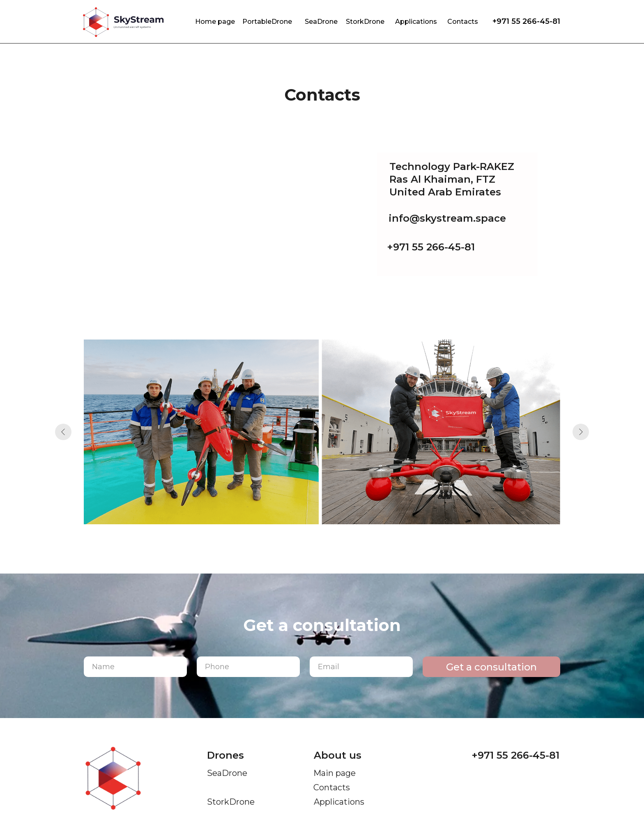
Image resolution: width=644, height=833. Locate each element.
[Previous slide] (63, 432)
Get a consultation (491, 667)
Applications (416, 22)
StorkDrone (365, 22)
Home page (215, 22)
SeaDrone (321, 22)
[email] (361, 667)
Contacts (463, 22)
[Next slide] (581, 432)
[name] (135, 667)
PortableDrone (267, 22)
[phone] (248, 667)
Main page (335, 773)
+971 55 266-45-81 (526, 21)
